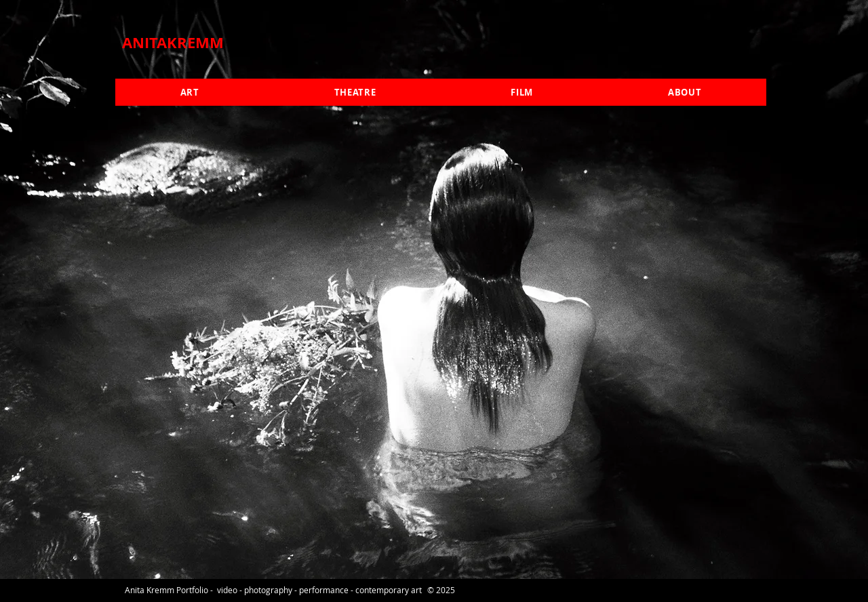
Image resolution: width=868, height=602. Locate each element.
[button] (190, 92)
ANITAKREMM (173, 42)
